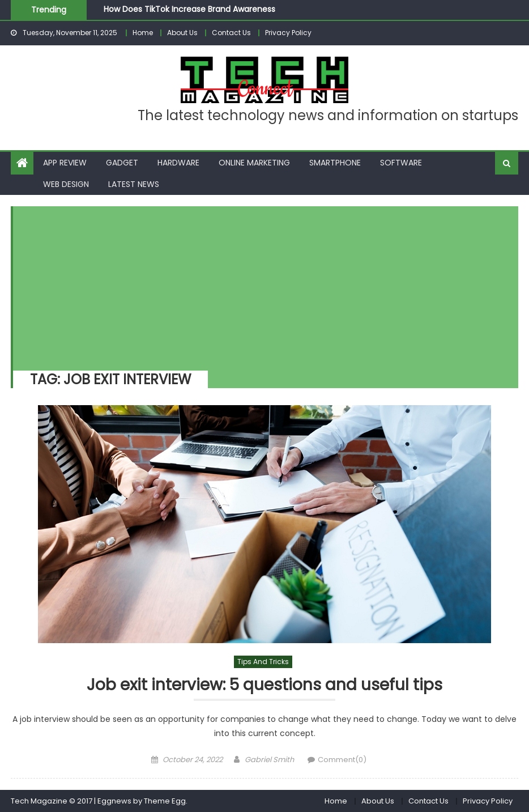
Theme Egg (165, 801)
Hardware (178, 163)
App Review (65, 163)
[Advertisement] (260, 286)
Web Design (66, 184)
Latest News (134, 184)
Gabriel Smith (269, 760)
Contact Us (231, 33)
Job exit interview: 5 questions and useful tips (264, 685)
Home (143, 33)
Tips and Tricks (263, 662)
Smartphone (335, 163)
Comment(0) (342, 760)
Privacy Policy (288, 33)
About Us (182, 33)
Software (401, 163)
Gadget (122, 163)
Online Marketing (254, 163)
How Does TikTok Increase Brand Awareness (189, 9)
